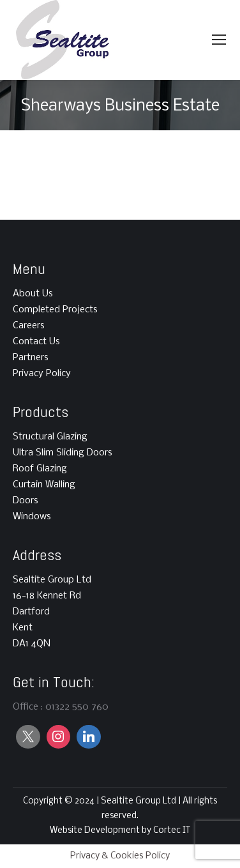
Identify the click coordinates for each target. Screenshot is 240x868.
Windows (32, 517)
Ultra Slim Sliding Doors (63, 453)
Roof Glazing (40, 469)
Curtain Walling (44, 485)
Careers (29, 326)
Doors (26, 501)
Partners (31, 358)
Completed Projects (55, 310)
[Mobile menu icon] (219, 40)
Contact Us (36, 342)
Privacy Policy (42, 374)
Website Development (96, 831)
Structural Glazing (50, 437)
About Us (33, 294)
